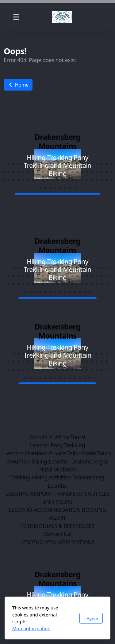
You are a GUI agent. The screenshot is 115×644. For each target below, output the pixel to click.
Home (18, 85)
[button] (4, 164)
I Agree (91, 618)
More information (31, 628)
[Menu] (16, 17)
